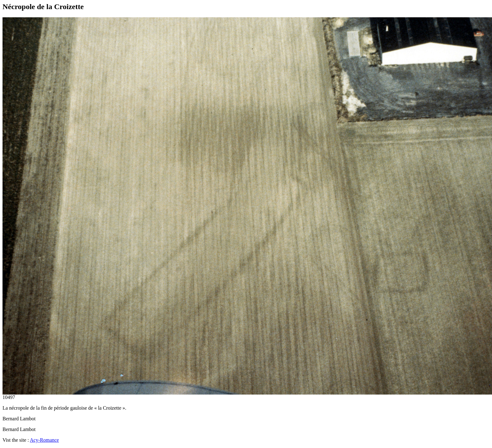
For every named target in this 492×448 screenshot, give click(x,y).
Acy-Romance (44, 440)
